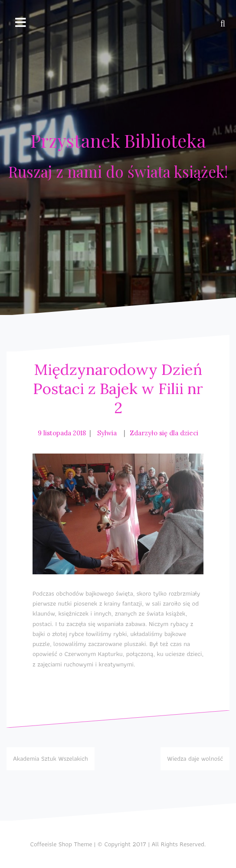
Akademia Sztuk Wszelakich (51, 759)
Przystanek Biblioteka (118, 140)
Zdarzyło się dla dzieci (164, 433)
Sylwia (107, 433)
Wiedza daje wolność (195, 759)
